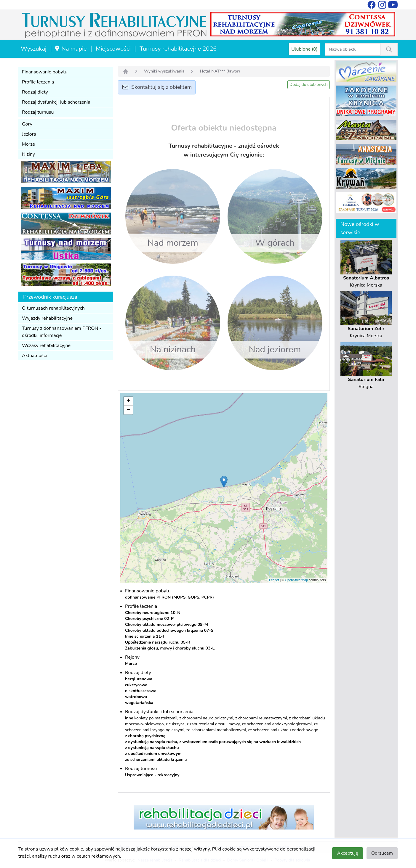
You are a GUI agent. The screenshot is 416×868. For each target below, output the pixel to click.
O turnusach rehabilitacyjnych (53, 308)
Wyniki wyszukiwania (164, 71)
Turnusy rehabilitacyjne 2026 (178, 49)
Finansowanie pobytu (45, 72)
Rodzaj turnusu (38, 112)
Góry (27, 124)
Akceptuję (347, 853)
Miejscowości (113, 49)
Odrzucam (382, 853)
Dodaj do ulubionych (309, 85)
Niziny (28, 154)
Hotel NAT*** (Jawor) (220, 71)
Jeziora (29, 134)
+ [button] (128, 401)
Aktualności (34, 356)
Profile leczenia (38, 82)
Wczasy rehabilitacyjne (46, 345)
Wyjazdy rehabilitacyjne (47, 318)
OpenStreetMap (296, 580)
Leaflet (274, 580)
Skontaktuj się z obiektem (157, 88)
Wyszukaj (34, 49)
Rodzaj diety (35, 92)
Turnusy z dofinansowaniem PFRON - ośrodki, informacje (62, 332)
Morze (28, 144)
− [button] (128, 410)
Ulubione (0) (304, 49)
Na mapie (70, 49)
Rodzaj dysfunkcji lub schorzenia (56, 102)
